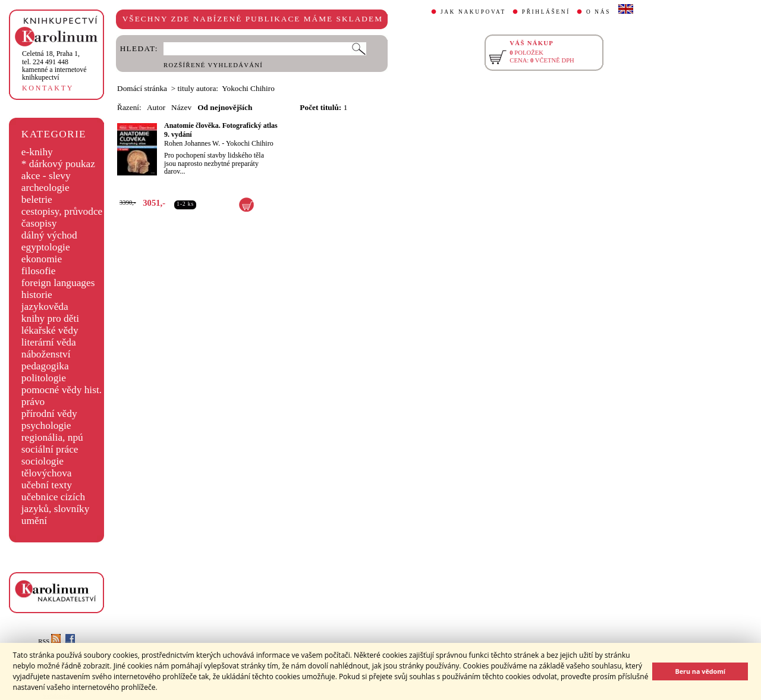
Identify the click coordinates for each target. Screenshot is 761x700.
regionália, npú (52, 437)
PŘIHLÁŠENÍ (546, 12)
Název (181, 107)
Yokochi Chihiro (250, 143)
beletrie (37, 200)
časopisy (39, 223)
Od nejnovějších (225, 107)
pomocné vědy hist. (62, 390)
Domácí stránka (142, 88)
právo (33, 402)
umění (34, 521)
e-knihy (37, 152)
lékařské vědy (50, 330)
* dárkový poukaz (58, 164)
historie (37, 295)
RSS (49, 641)
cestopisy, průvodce (62, 211)
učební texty (47, 485)
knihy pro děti (50, 318)
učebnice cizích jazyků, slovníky (56, 503)
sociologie (43, 461)
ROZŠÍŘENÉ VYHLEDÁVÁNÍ (213, 65)
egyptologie (46, 247)
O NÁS (598, 12)
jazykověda (45, 307)
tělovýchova (47, 473)
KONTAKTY (48, 88)
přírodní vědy (49, 414)
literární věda (49, 342)
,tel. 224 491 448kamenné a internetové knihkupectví (54, 65)
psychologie (46, 426)
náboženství (46, 354)
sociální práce (50, 449)
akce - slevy (46, 176)
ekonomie (42, 259)
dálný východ (49, 235)
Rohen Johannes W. (192, 143)
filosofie (39, 271)
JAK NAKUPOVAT (473, 12)
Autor (156, 107)
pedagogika (45, 366)
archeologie (45, 188)
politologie (44, 378)
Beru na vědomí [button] (700, 671)
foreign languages (58, 283)
